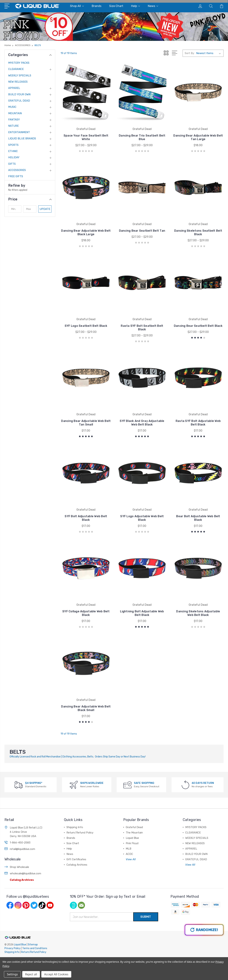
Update (45, 209)
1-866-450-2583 (20, 843)
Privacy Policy (13, 948)
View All (131, 859)
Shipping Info (75, 827)
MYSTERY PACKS (19, 63)
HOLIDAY (14, 157)
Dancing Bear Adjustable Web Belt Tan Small (86, 423)
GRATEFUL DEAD (19, 101)
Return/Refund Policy (80, 833)
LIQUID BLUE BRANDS (22, 138)
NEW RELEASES (18, 82)
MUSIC (12, 107)
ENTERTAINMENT (19, 132)
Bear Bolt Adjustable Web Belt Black (198, 518)
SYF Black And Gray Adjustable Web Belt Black (142, 423)
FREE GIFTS (16, 176)
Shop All (77, 6)
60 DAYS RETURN (203, 783)
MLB (129, 849)
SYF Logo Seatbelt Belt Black (86, 326)
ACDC (129, 854)
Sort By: (190, 53)
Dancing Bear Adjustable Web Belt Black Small (86, 708)
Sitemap (33, 945)
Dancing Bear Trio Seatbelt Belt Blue (142, 137)
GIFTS (12, 164)
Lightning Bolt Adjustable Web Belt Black (142, 613)
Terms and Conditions (35, 948)
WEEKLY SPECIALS (20, 75)
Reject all (31, 974)
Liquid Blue (132, 838)
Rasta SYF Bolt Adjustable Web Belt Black (198, 423)
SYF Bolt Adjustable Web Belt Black (86, 518)
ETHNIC (13, 151)
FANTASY (14, 120)
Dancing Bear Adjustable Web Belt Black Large (86, 232)
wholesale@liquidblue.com (25, 873)
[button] (30, 199)
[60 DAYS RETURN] (185, 785)
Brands (97, 6)
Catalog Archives (22, 880)
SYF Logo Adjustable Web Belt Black (142, 518)
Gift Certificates (76, 859)
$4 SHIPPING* (34, 783)
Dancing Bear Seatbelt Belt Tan (142, 231)
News (153, 6)
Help (136, 6)
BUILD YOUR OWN (19, 94)
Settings (12, 974)
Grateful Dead (134, 827)
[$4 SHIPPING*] (19, 785)
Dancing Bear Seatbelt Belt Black (198, 326)
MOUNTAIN (15, 113)
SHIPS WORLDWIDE (92, 783)
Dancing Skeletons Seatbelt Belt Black (198, 232)
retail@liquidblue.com (22, 849)
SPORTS (13, 145)
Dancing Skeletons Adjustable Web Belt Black (198, 613)
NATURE (13, 126)
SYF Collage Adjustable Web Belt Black (86, 613)
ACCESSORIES (17, 170)
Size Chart (116, 6)
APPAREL (14, 88)
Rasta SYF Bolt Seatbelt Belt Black (142, 328)
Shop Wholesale (19, 867)
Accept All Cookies (56, 974)
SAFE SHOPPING (144, 783)
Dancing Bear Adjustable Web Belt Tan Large (198, 137)
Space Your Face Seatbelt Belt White (86, 137)
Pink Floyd (132, 843)
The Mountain (134, 833)
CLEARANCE (16, 69)
